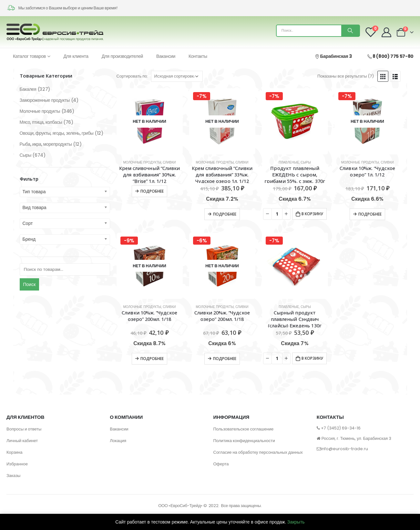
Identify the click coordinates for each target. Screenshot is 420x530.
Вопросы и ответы (24, 429)
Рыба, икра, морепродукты (46, 144)
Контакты (198, 56)
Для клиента (76, 56)
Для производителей (122, 56)
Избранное (17, 464)
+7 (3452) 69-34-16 (341, 428)
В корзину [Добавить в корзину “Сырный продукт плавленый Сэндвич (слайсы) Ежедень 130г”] (312, 358)
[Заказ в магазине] (177, 76)
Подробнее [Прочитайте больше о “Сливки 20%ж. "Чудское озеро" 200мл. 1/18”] (225, 359)
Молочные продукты (142, 162)
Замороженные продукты (45, 100)
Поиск (30, 284)
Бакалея (28, 89)
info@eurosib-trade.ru (344, 449)
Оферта (221, 464)
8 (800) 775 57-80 (390, 56)
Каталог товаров (29, 56)
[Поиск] (350, 31)
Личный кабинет (22, 441)
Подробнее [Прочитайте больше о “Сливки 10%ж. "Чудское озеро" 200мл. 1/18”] (152, 359)
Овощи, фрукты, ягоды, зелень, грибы (57, 133)
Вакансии (166, 56)
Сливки (169, 162)
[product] (150, 121)
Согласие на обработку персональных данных (258, 452)
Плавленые (289, 162)
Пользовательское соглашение (244, 429)
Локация (118, 441)
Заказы (13, 476)
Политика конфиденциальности (244, 441)
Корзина (15, 452)
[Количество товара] (277, 214)
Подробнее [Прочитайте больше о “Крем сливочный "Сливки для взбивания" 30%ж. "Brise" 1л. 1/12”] (152, 191)
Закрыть (296, 522)
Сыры (306, 162)
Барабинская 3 (333, 56)
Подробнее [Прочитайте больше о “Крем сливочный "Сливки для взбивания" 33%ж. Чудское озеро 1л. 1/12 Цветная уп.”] (225, 214)
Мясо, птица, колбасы (41, 122)
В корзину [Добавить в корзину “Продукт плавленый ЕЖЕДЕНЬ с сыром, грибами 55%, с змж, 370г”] (312, 214)
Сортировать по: (132, 76)
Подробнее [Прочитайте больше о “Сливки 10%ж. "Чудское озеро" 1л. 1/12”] (370, 214)
